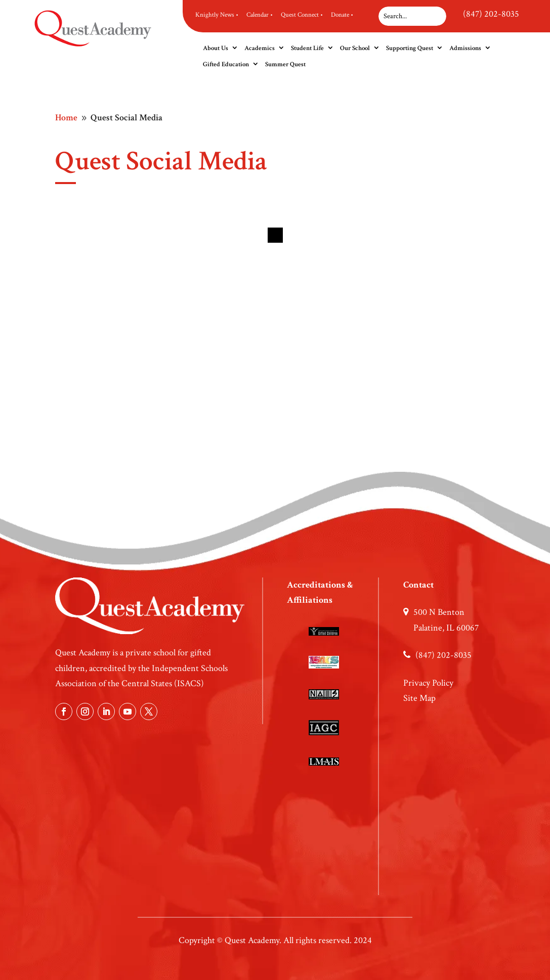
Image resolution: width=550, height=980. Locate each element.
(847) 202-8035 (491, 14)
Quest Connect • (302, 15)
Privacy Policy (428, 683)
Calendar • (260, 15)
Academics (260, 48)
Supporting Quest (410, 48)
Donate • (342, 15)
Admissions (465, 48)
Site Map (419, 698)
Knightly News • (217, 15)
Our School (355, 48)
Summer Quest (285, 64)
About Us (216, 48)
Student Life (307, 48)
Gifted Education (226, 64)
